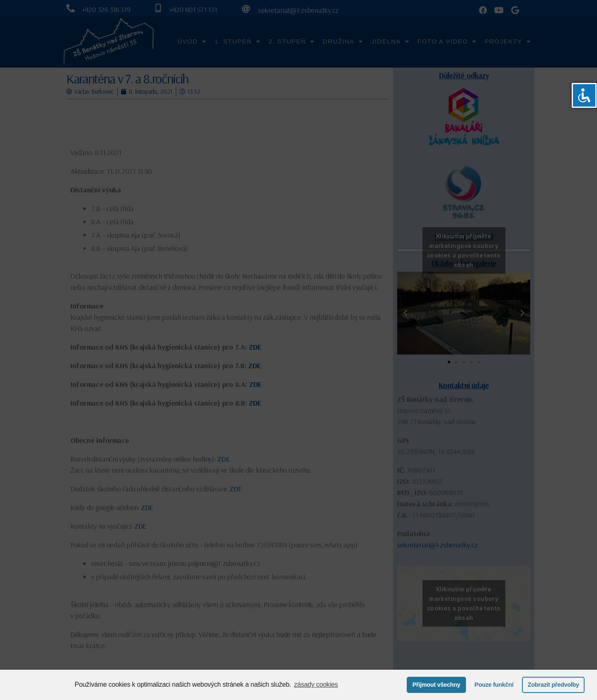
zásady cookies (316, 684)
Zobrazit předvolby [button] (553, 685)
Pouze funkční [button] (494, 685)
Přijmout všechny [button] (437, 685)
